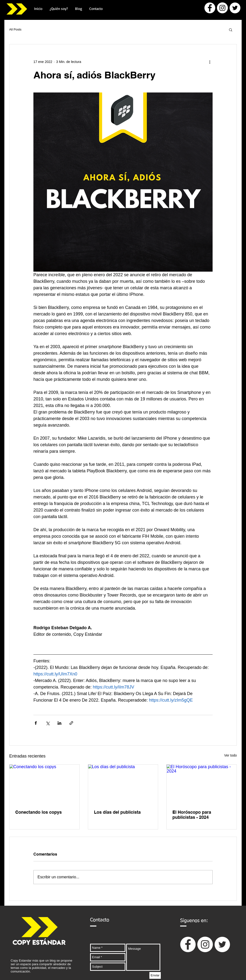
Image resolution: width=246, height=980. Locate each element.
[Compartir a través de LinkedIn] (59, 723)
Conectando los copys (38, 812)
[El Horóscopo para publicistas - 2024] (202, 784)
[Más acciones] (210, 62)
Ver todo (231, 755)
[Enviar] (155, 975)
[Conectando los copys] (44, 784)
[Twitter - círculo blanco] (235, 8)
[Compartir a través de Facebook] (36, 723)
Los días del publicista (117, 812)
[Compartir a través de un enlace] (71, 723)
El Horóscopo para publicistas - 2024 (192, 815)
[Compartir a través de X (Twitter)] (48, 723)
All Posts (15, 29)
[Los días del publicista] (123, 784)
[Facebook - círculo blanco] (210, 8)
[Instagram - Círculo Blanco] (222, 8)
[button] (231, 30)
